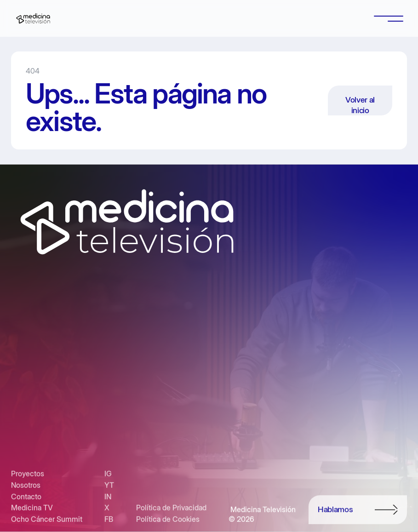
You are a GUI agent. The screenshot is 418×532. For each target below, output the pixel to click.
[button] (389, 18)
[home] (33, 18)
